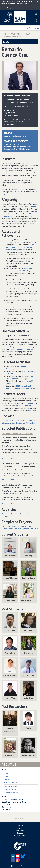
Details (5, 458)
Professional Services (11, 783)
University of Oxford (19, 866)
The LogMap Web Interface (26, 423)
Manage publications (22, 433)
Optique (7, 149)
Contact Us (6, 809)
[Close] (38, 2)
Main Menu (32, 28)
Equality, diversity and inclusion (14, 802)
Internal (20, 828)
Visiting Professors (10, 786)
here (23, 189)
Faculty (27, 34)
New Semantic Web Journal (26, 420)
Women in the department (12, 799)
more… (29, 149)
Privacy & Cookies (20, 835)
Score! (29, 147)
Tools (13, 423)
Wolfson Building (20, 119)
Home (4, 34)
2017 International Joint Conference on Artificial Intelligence (20, 247)
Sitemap (20, 833)
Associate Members (11, 793)
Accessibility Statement (20, 838)
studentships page (12, 347)
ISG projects (6, 423)
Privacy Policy (6, 8)
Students (7, 780)
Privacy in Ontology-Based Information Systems (15, 145)
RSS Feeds (20, 831)
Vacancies (5, 797)
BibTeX (11, 458)
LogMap (14, 149)
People (20, 34)
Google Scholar (12, 115)
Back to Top (20, 818)
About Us (11, 34)
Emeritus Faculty (10, 789)
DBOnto (22, 149)
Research (7, 776)
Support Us (6, 804)
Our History (6, 807)
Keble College (30, 206)
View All (7, 433)
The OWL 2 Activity (8, 420)
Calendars (20, 826)
